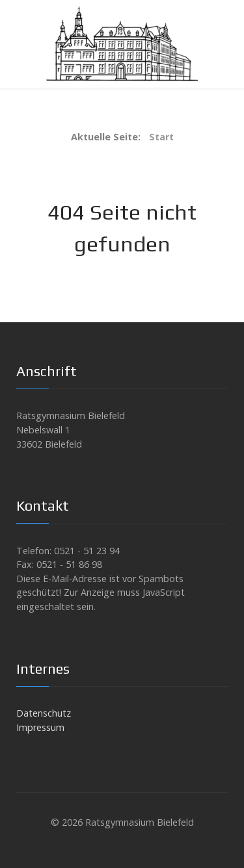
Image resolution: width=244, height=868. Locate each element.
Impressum (40, 727)
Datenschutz (44, 713)
